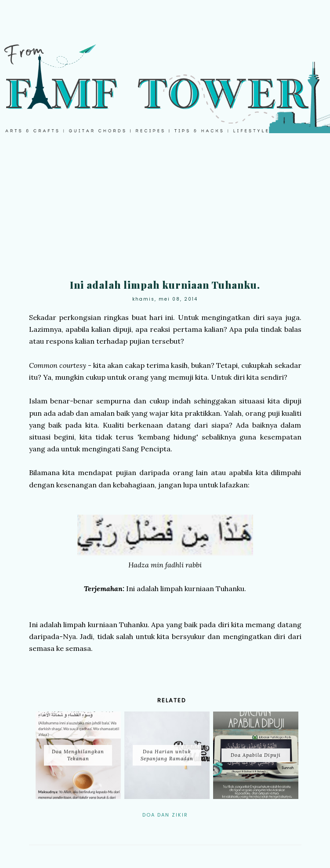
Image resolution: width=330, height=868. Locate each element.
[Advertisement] (165, 212)
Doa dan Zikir (165, 815)
